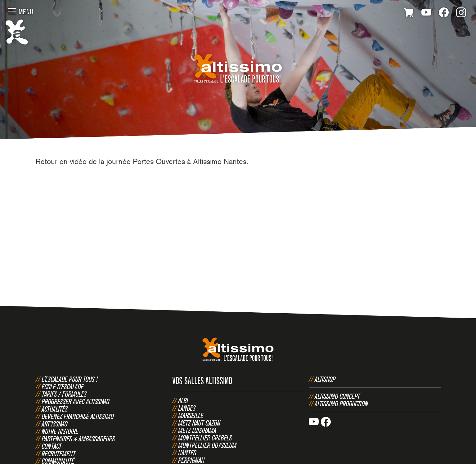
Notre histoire (60, 431)
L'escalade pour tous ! (70, 379)
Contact (52, 446)
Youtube (426, 14)
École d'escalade (63, 386)
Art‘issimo (54, 424)
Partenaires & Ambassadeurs (78, 439)
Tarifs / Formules (64, 394)
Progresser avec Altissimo (75, 401)
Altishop (325, 379)
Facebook (444, 14)
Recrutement (58, 453)
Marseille (191, 415)
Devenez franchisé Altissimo (78, 416)
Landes (187, 408)
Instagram (461, 14)
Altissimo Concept (337, 396)
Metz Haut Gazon (199, 423)
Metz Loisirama (197, 430)
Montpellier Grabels (205, 438)
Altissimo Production (341, 404)
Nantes (187, 453)
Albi (183, 400)
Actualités (55, 409)
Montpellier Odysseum (207, 445)
